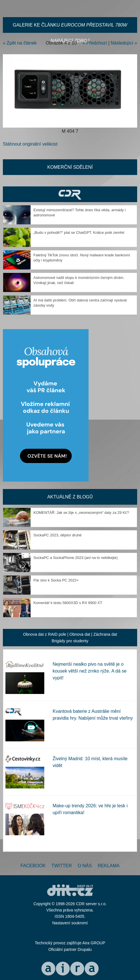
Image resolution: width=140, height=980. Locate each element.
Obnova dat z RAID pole (45, 634)
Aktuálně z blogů (70, 497)
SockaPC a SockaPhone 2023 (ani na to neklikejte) (76, 558)
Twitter (62, 866)
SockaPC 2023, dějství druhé (57, 535)
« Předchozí (95, 43)
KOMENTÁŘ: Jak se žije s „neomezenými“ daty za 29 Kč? (81, 513)
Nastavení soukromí (70, 923)
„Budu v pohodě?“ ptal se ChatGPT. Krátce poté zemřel (79, 233)
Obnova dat (80, 634)
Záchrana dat (105, 634)
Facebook (33, 866)
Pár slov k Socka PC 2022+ (56, 580)
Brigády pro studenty (70, 641)
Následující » (124, 43)
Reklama (109, 866)
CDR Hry (70, 194)
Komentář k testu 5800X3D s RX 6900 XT (68, 603)
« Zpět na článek (20, 43)
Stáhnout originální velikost (30, 144)
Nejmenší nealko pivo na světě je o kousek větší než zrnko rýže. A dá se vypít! (90, 671)
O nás (85, 866)
